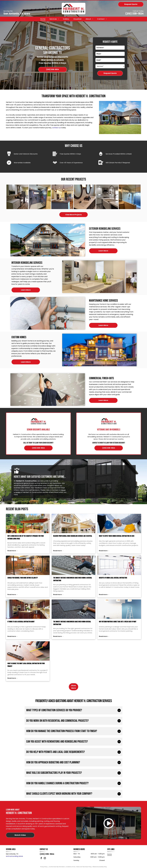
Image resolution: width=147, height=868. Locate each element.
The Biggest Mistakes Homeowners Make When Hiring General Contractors (72, 629)
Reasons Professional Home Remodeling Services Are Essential (73, 542)
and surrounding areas (14, 862)
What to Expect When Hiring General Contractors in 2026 (117, 542)
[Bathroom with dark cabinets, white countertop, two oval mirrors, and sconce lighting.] (85, 200)
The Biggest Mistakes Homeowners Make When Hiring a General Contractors (73, 585)
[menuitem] (43, 19)
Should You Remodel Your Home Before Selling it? (23, 584)
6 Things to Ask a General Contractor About (21, 628)
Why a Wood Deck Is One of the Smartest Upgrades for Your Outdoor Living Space (26, 543)
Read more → (13, 557)
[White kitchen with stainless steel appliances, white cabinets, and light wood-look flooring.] (17, 200)
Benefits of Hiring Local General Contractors (113, 584)
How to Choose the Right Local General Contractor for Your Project (26, 671)
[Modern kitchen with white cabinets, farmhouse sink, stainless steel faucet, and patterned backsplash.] (107, 200)
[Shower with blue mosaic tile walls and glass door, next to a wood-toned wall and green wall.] (40, 200)
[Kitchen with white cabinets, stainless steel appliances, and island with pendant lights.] (62, 200)
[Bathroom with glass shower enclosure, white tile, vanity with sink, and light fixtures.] (130, 200)
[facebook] (41, 864)
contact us (56, 128)
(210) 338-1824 (134, 14)
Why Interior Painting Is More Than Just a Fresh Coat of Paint (118, 628)
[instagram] (45, 864)
